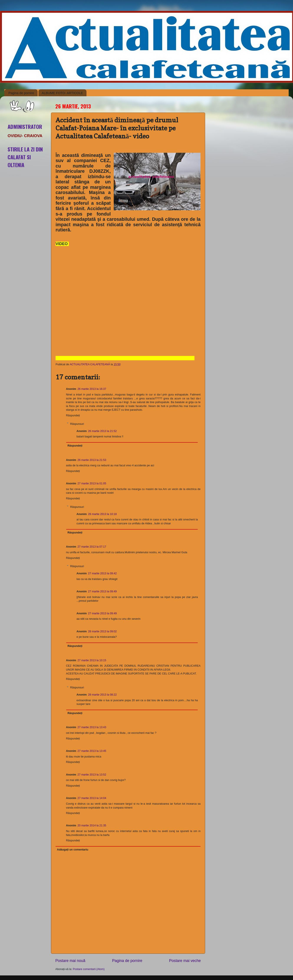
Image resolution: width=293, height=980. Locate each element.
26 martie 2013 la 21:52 (102, 431)
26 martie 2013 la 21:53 (92, 460)
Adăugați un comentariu (72, 850)
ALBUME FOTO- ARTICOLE (62, 93)
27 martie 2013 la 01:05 (92, 483)
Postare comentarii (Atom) (89, 969)
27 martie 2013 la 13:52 (92, 775)
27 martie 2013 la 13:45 (92, 751)
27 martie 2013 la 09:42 (102, 573)
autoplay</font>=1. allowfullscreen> (125, 307)
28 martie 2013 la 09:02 (102, 631)
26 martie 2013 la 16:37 (92, 389)
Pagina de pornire (21, 93)
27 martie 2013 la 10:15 (92, 660)
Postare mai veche (185, 961)
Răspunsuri (77, 424)
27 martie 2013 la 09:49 (102, 591)
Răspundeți (73, 415)
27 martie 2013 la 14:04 (92, 798)
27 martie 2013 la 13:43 (92, 727)
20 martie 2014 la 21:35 (92, 826)
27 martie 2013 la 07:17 (92, 547)
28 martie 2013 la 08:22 (102, 695)
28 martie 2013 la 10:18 (102, 514)
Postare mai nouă (70, 961)
